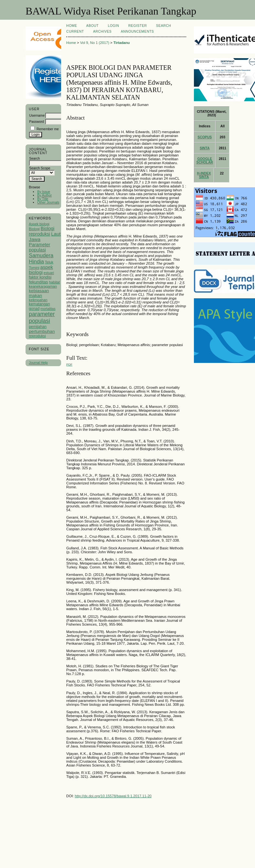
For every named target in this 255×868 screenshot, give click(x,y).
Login (114, 26)
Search (164, 26)
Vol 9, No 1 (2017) (95, 43)
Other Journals (48, 202)
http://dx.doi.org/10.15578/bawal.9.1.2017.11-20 (113, 796)
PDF (69, 364)
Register (138, 26)
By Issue (44, 192)
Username (37, 116)
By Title (43, 199)
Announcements (138, 32)
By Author (44, 195)
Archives (102, 32)
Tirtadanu (122, 43)
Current (75, 32)
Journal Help (38, 363)
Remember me (48, 129)
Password (37, 122)
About (92, 26)
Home (72, 26)
